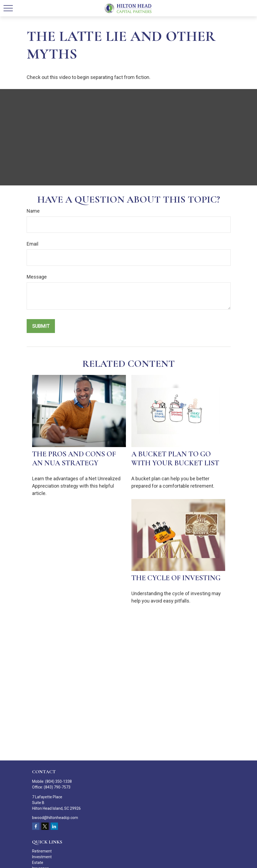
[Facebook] (36, 826)
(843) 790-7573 (57, 787)
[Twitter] (45, 826)
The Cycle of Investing (176, 578)
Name (33, 211)
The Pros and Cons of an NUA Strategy (74, 459)
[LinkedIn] (54, 826)
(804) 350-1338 (58, 781)
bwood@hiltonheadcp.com (55, 818)
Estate (38, 863)
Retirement (42, 851)
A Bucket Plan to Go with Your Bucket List (175, 459)
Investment (42, 857)
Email (32, 244)
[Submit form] (41, 326)
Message (37, 277)
